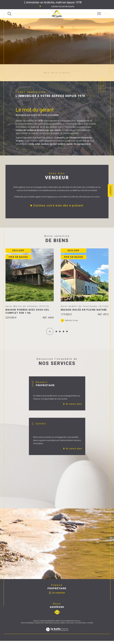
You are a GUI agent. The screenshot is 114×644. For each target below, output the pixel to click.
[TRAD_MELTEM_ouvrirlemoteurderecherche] (10, 14)
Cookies (90, 626)
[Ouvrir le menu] (99, 14)
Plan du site (39, 626)
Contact (110, 191)
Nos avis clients (57, 73)
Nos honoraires (27, 626)
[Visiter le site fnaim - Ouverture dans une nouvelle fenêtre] (57, 615)
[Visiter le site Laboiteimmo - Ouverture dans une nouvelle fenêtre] (57, 635)
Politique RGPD (80, 626)
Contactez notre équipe (63, 7)
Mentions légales (52, 626)
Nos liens (70, 626)
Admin (62, 626)
